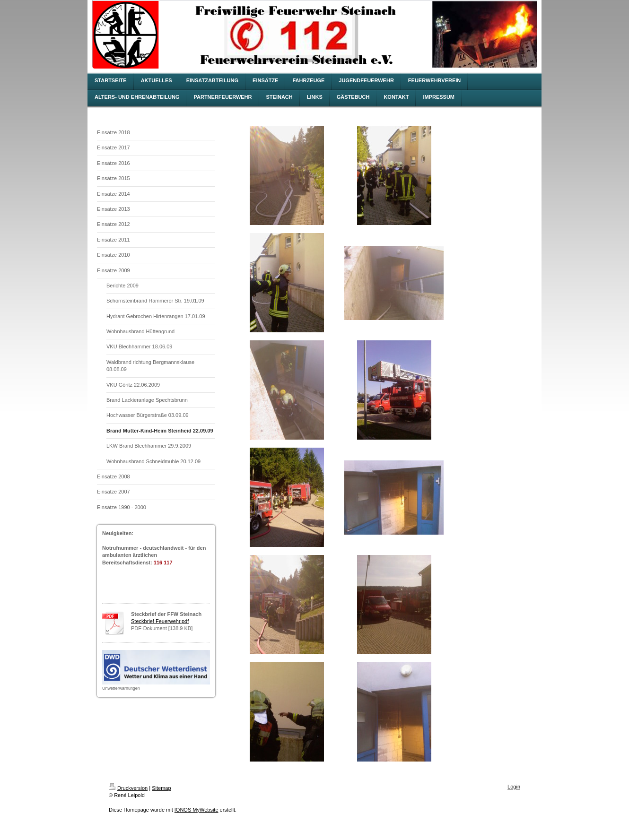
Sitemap (161, 788)
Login (514, 787)
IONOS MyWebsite (197, 810)
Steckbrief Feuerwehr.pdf (160, 621)
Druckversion (128, 788)
